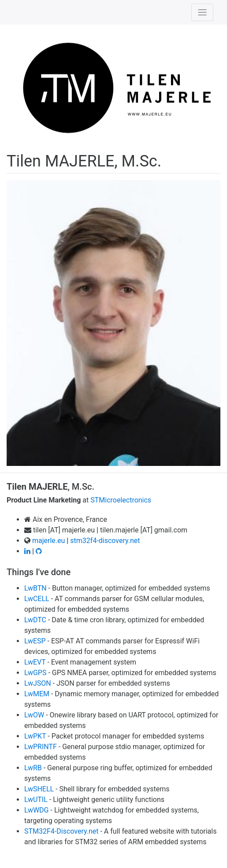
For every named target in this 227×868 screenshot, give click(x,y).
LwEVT (35, 662)
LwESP (35, 641)
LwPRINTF (41, 747)
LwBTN (35, 588)
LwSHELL (39, 789)
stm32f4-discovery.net (105, 541)
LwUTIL (36, 800)
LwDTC (35, 620)
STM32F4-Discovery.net (61, 831)
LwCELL (37, 599)
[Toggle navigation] (202, 12)
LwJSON (38, 683)
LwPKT (35, 736)
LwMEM (37, 694)
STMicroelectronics (121, 500)
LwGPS (35, 673)
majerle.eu (48, 541)
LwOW (34, 715)
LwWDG (37, 810)
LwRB (33, 768)
